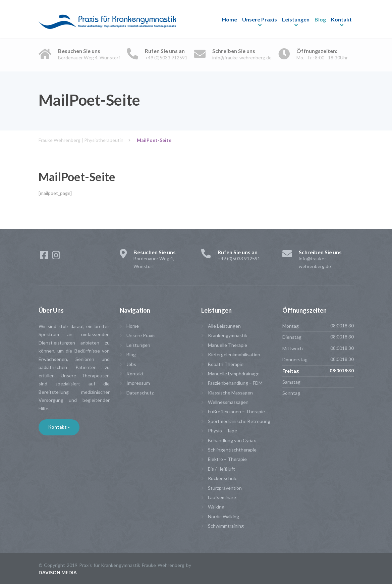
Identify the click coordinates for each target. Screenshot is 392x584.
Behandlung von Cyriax (232, 440)
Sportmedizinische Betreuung (239, 421)
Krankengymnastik (228, 335)
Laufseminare (222, 497)
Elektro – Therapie (227, 459)
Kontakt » (59, 427)
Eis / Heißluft (221, 469)
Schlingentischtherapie (232, 450)
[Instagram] (56, 257)
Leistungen (296, 19)
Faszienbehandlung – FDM (235, 383)
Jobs (131, 364)
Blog (320, 19)
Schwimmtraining (226, 526)
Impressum (138, 383)
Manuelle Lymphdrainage (234, 374)
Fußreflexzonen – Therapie (236, 411)
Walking (216, 507)
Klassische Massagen (230, 393)
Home (230, 19)
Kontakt (341, 19)
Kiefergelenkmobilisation (234, 354)
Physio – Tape (222, 431)
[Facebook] (45, 257)
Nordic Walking (223, 516)
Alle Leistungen (224, 326)
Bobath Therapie (226, 364)
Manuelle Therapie (228, 345)
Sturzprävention (225, 488)
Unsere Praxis (260, 19)
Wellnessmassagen (228, 402)
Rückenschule (223, 478)
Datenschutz (140, 393)
